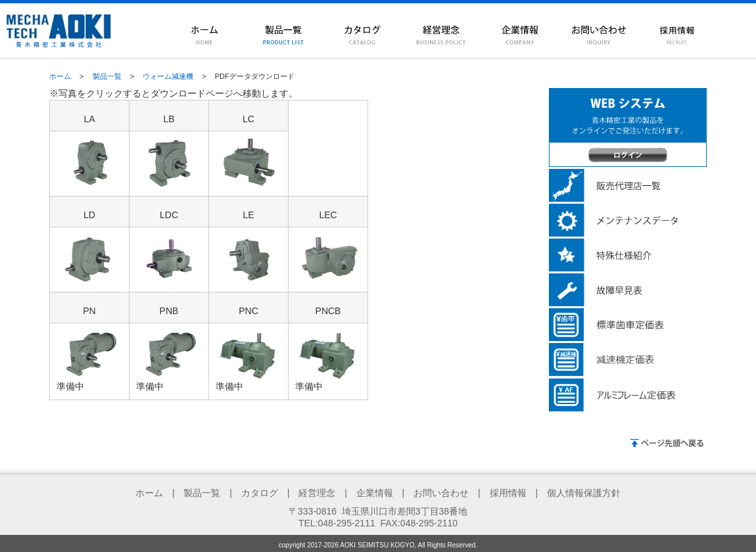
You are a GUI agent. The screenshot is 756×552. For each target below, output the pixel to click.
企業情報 (375, 493)
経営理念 (317, 493)
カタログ (260, 493)
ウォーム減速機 (168, 76)
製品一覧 (107, 76)
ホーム (60, 76)
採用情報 (508, 493)
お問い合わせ (441, 493)
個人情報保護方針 (584, 493)
